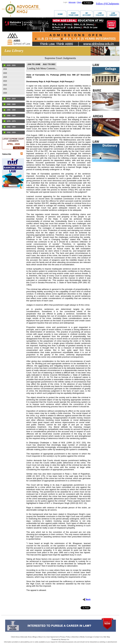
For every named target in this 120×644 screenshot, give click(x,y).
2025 (5, 73)
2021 (5, 89)
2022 (5, 85)
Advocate (72, 2)
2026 (5, 69)
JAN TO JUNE (34, 64)
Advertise (75, 637)
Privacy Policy (65, 637)
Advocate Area (26, 637)
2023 (5, 81)
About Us (42, 637)
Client (79, 2)
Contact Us (98, 637)
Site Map (107, 637)
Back (88, 599)
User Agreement (53, 637)
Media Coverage (86, 637)
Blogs (35, 637)
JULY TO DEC (49, 64)
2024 (5, 77)
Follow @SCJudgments (108, 4)
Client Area (15, 637)
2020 (5, 93)
